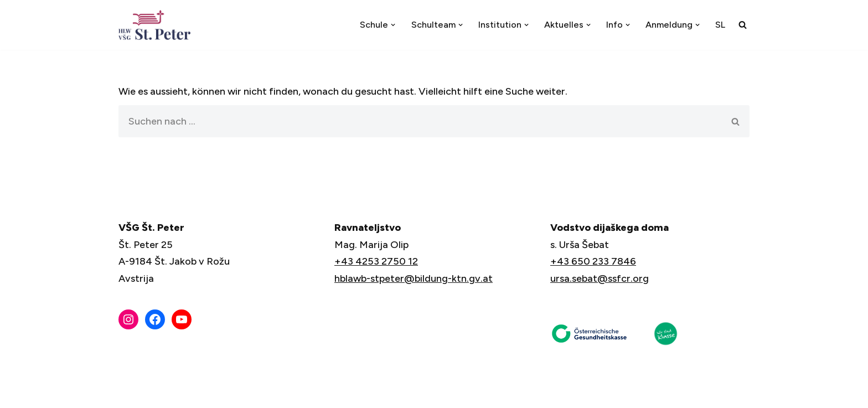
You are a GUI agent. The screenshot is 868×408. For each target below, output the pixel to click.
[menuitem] (720, 25)
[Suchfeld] (743, 25)
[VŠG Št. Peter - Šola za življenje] (157, 25)
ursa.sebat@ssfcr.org (600, 278)
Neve (131, 393)
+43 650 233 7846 (593, 261)
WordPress (248, 393)
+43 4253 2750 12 (376, 261)
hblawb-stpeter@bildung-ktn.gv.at (414, 278)
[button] (393, 25)
